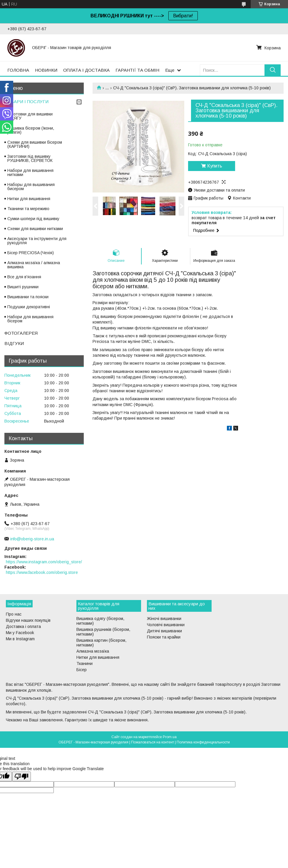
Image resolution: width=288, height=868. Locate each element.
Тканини (84, 663)
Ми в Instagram (20, 639)
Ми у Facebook (20, 633)
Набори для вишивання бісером (30, 319)
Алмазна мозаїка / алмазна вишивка (34, 265)
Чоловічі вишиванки (166, 625)
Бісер (82, 670)
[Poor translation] (21, 776)
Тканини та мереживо (28, 209)
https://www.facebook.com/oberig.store (42, 572)
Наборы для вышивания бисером (31, 187)
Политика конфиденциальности (203, 742)
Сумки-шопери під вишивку (33, 219)
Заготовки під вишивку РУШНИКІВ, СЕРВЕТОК (30, 158)
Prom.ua (170, 737)
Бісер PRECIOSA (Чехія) (31, 253)
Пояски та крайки (164, 637)
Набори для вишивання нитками (30, 172)
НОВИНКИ (46, 70)
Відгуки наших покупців (28, 620)
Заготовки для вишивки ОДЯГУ (30, 116)
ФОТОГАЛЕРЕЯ (21, 333)
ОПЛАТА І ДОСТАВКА (86, 70)
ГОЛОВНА (18, 70)
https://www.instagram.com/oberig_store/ (44, 562)
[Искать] (273, 70)
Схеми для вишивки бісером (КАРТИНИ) (35, 144)
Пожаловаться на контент (153, 742)
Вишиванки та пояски (28, 297)
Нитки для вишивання (29, 199)
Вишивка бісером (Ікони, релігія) (31, 130)
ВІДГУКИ (14, 343)
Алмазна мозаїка (93, 651)
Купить (215, 166)
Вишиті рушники (23, 287)
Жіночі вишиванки (164, 619)
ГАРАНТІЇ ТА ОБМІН (137, 70)
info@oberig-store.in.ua (32, 539)
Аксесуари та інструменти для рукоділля (37, 241)
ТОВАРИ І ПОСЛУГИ (26, 102)
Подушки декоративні (29, 307)
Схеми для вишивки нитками (35, 229)
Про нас (14, 614)
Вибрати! (183, 16)
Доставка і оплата (23, 626)
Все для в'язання (24, 277)
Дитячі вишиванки (164, 631)
